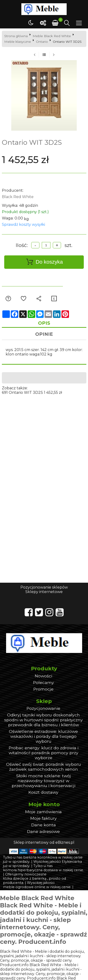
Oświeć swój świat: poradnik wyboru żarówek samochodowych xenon (44, 767)
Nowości (43, 676)
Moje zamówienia (43, 812)
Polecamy (44, 682)
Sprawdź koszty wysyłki (23, 225)
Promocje (43, 689)
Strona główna (16, 36)
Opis (44, 323)
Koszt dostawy (43, 792)
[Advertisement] (44, 439)
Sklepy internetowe (44, 592)
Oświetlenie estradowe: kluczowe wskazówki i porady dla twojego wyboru (43, 736)
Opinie (44, 334)
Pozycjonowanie (43, 708)
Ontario (42, 42)
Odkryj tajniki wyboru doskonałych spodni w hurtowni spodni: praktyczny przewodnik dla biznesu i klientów (44, 720)
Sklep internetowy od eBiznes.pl (44, 842)
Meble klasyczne (18, 42)
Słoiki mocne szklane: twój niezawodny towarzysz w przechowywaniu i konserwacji (44, 781)
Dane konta (44, 825)
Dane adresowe (43, 831)
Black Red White (18, 197)
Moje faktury (44, 818)
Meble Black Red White (52, 36)
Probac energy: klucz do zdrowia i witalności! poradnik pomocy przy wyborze (44, 753)
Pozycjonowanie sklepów (44, 587)
